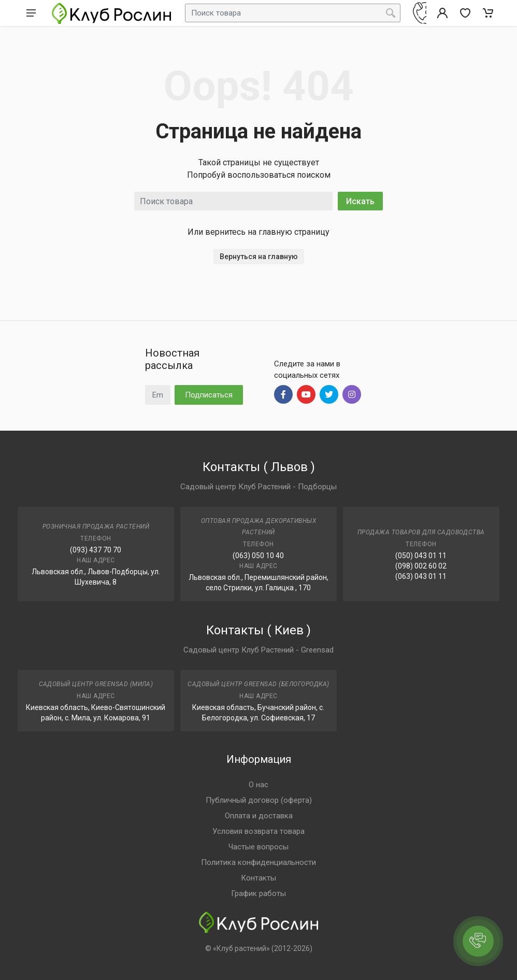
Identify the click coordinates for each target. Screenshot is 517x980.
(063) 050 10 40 (258, 556)
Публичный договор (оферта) (259, 800)
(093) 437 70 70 (96, 550)
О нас (258, 785)
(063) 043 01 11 (421, 576)
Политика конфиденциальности (258, 862)
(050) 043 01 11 (421, 556)
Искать (360, 201)
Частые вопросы (258, 847)
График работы (258, 893)
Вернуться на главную (259, 257)
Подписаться (209, 395)
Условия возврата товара (258, 831)
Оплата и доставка (259, 816)
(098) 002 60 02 (421, 566)
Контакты (258, 878)
